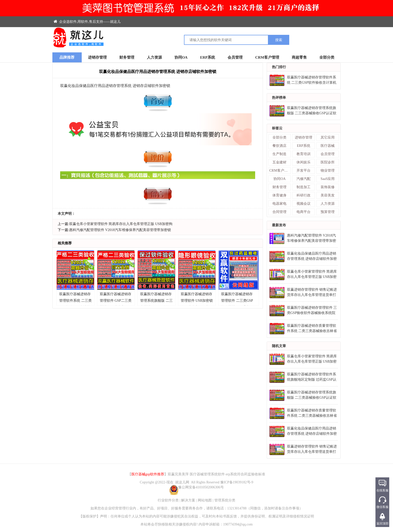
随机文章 (279, 346)
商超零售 (299, 57)
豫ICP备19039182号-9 (237, 482)
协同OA (181, 57)
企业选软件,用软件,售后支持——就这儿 (87, 22)
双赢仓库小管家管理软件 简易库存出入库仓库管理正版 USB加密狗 (121, 224)
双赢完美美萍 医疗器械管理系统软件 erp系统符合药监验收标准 (216, 474)
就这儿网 (182, 482)
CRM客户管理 (267, 57)
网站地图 (205, 500)
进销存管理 (97, 57)
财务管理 (127, 57)
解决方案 (188, 500)
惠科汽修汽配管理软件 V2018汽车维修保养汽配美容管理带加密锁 (120, 230)
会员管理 (235, 57)
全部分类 (327, 57)
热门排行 (279, 67)
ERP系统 (208, 57)
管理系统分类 (225, 500)
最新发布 (279, 225)
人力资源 (154, 57)
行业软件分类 (168, 500)
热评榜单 (279, 98)
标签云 (277, 128)
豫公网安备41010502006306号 (197, 487)
